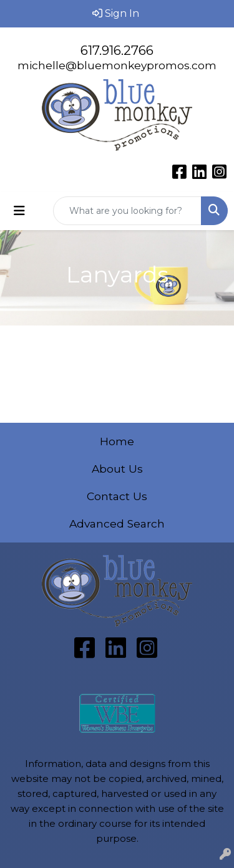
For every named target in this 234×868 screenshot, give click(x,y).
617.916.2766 (117, 51)
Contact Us (117, 496)
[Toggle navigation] (19, 211)
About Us (117, 469)
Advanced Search (117, 523)
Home (117, 441)
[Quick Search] (127, 211)
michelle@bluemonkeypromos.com (117, 65)
